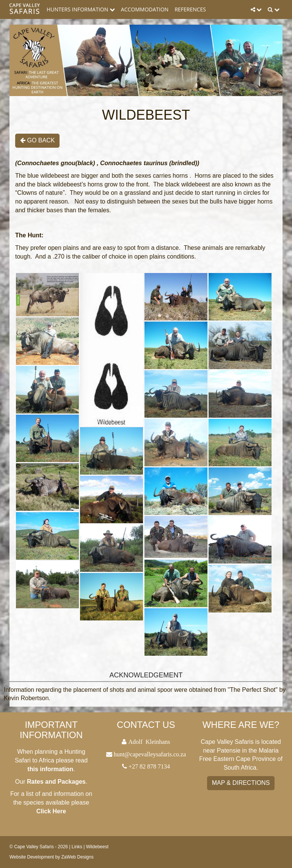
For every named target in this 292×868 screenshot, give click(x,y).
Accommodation (145, 9)
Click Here (51, 811)
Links (77, 847)
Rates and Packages (56, 782)
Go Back (37, 140)
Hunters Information (81, 9)
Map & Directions (241, 783)
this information (50, 769)
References (190, 9)
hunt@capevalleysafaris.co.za (150, 754)
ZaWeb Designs (78, 857)
